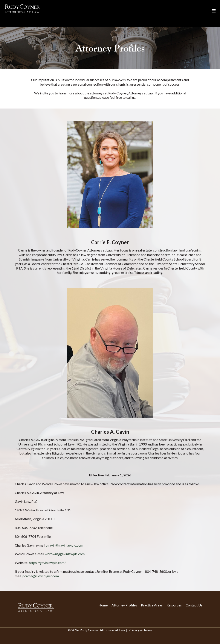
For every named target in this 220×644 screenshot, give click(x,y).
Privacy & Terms (141, 630)
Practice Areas (152, 605)
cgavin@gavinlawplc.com (64, 545)
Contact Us (194, 605)
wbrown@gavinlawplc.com (65, 554)
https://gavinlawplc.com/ (47, 563)
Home (103, 605)
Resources (174, 605)
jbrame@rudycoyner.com (40, 576)
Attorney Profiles (124, 605)
